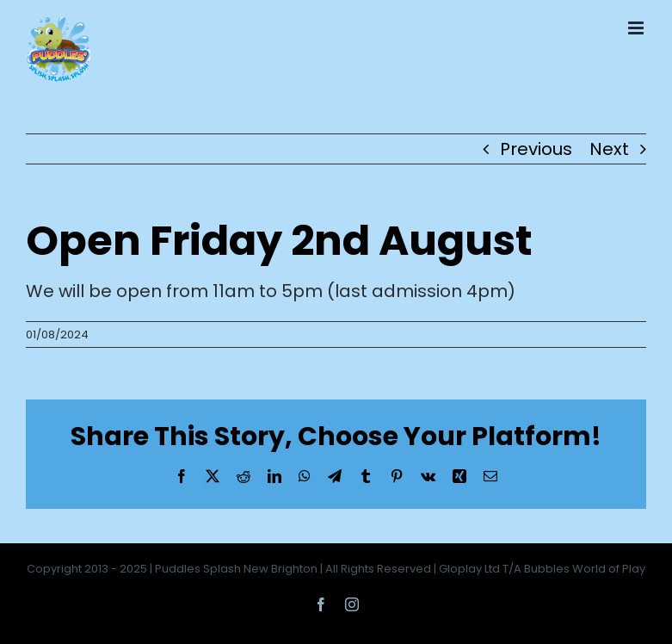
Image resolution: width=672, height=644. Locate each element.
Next (609, 149)
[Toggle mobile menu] (637, 28)
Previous (536, 149)
